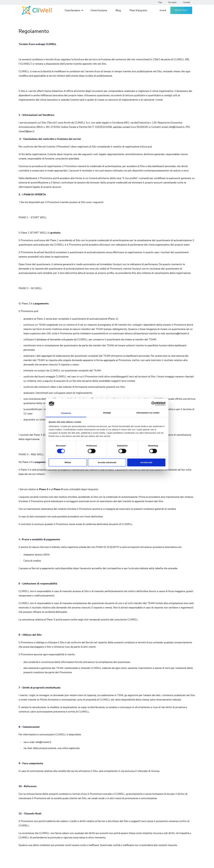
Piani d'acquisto (138, 10)
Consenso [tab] (66, 413)
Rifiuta (68, 462)
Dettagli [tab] (107, 413)
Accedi (163, 10)
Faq (160, 2)
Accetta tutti (146, 462)
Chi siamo (172, 2)
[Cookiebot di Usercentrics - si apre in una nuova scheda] (153, 404)
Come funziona (99, 10)
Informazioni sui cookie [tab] (148, 413)
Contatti (186, 2)
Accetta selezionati (107, 462)
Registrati (181, 10)
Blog (118, 10)
